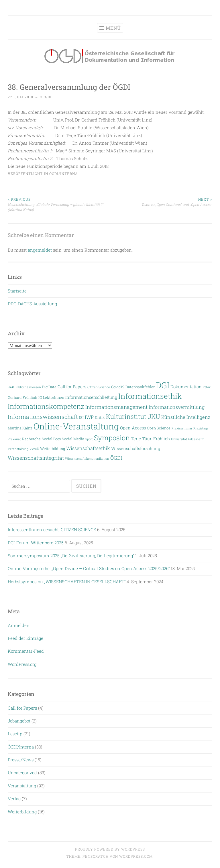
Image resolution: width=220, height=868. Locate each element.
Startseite (17, 291)
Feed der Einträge (25, 638)
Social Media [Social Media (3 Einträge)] (73, 439)
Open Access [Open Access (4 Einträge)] (133, 428)
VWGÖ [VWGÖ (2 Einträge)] (34, 449)
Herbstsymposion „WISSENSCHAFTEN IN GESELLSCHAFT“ (67, 582)
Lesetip (15, 734)
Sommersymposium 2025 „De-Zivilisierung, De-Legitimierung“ (71, 556)
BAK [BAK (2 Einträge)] (11, 387)
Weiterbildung (22, 812)
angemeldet (40, 250)
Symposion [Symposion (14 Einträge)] (112, 438)
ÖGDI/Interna (64, 174)
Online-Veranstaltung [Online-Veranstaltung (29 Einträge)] (76, 426)
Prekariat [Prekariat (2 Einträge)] (14, 439)
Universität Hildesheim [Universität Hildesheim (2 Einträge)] (188, 439)
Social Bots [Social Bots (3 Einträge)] (51, 439)
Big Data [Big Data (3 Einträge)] (49, 387)
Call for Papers (22, 708)
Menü (113, 28)
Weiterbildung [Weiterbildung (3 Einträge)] (53, 448)
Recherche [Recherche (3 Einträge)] (31, 439)
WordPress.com (136, 856)
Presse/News (21, 760)
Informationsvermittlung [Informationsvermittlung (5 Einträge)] (177, 407)
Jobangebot (19, 721)
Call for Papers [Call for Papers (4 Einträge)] (72, 387)
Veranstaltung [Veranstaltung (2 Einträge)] (18, 449)
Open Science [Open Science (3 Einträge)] (159, 428)
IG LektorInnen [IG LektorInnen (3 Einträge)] (51, 397)
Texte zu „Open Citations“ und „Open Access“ (161, 202)
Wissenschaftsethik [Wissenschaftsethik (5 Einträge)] (88, 448)
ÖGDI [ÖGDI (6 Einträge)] (116, 458)
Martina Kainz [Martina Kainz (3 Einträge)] (20, 428)
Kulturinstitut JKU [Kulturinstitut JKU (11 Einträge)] (133, 416)
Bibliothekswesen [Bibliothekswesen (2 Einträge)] (28, 387)
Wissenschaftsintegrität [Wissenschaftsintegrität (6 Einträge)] (36, 458)
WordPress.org (22, 664)
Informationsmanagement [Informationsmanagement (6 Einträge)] (116, 407)
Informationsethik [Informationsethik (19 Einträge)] (150, 396)
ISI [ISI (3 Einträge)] (81, 417)
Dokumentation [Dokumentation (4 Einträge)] (186, 387)
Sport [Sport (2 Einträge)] (89, 439)
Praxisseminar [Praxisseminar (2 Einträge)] (182, 428)
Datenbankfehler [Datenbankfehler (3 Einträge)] (140, 387)
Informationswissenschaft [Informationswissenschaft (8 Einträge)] (43, 417)
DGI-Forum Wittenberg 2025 (36, 543)
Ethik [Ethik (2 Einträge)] (207, 387)
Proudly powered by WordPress (110, 849)
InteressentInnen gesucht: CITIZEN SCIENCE (52, 529)
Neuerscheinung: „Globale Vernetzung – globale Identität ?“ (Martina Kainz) (59, 204)
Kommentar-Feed (26, 651)
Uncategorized (22, 773)
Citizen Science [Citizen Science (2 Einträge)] (99, 387)
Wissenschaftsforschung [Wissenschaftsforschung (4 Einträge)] (136, 448)
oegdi (46, 97)
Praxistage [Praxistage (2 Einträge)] (201, 428)
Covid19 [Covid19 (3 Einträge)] (118, 387)
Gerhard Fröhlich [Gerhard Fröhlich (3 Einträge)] (22, 397)
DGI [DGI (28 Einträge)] (163, 385)
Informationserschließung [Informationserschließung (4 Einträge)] (91, 397)
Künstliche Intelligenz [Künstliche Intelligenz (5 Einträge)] (186, 417)
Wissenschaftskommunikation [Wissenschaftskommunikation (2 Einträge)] (87, 459)
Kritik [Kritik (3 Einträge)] (100, 417)
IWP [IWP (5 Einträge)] (89, 417)
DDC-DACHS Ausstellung (32, 304)
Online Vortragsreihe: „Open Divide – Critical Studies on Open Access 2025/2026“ (89, 568)
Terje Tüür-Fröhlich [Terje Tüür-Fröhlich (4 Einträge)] (150, 439)
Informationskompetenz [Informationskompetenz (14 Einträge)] (46, 406)
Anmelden (19, 625)
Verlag (14, 799)
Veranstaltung (22, 786)
